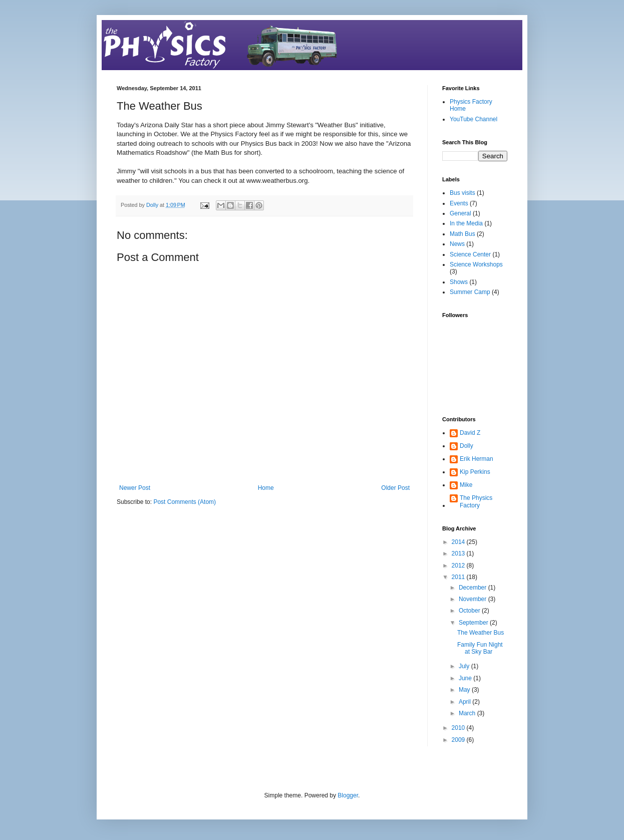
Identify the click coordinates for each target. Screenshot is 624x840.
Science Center (470, 254)
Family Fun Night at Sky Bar (480, 648)
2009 (459, 740)
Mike (466, 485)
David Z (470, 433)
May (465, 690)
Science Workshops (476, 264)
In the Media (466, 223)
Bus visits (462, 193)
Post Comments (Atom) (185, 502)
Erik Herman (477, 459)
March (468, 713)
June (466, 678)
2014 (459, 542)
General (460, 213)
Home (266, 488)
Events (459, 203)
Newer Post (135, 488)
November (474, 599)
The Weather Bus (481, 633)
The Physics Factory (476, 501)
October (470, 611)
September (474, 623)
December (474, 588)
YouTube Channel (474, 119)
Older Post (395, 488)
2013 (459, 553)
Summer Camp (470, 292)
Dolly (466, 446)
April (465, 702)
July (465, 666)
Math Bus (462, 234)
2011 (459, 577)
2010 (459, 728)
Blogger (348, 795)
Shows (459, 282)
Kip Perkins (475, 472)
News (457, 244)
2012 (459, 566)
